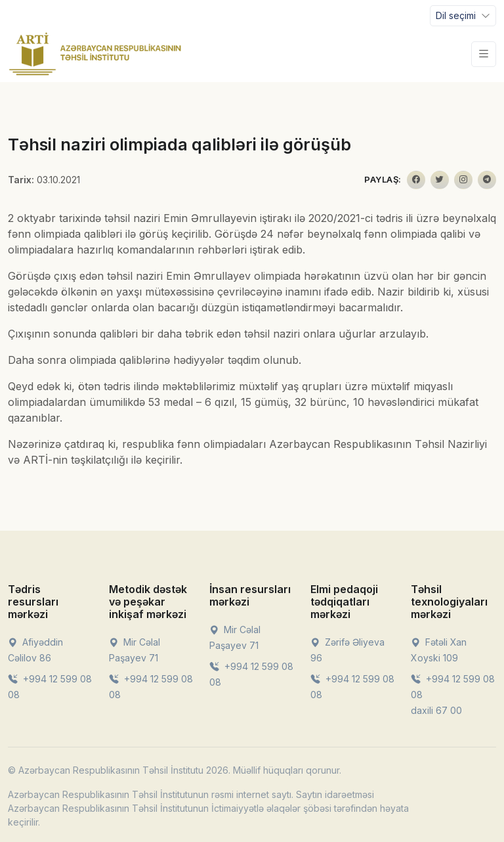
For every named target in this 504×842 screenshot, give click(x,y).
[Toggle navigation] (463, 16)
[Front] (95, 54)
